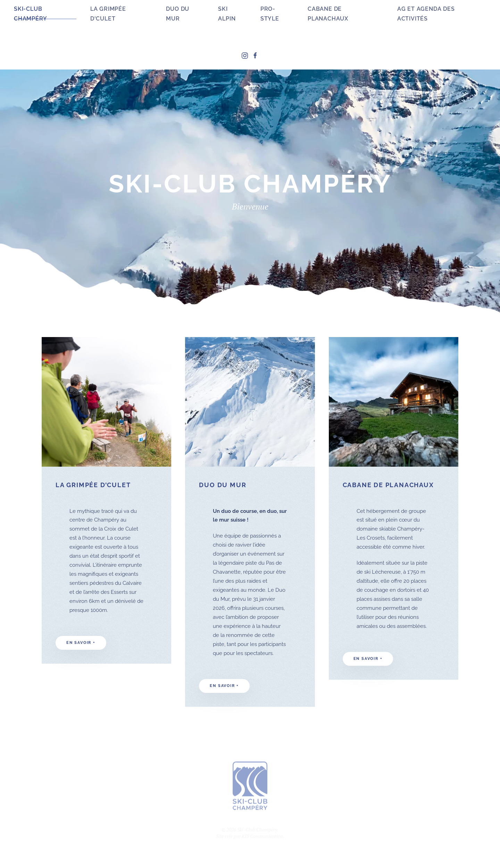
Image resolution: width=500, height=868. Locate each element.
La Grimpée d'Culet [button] (108, 14)
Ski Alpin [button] (227, 14)
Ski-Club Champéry (30, 14)
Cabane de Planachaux (328, 14)
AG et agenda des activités (426, 14)
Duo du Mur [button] (178, 14)
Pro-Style (270, 14)
